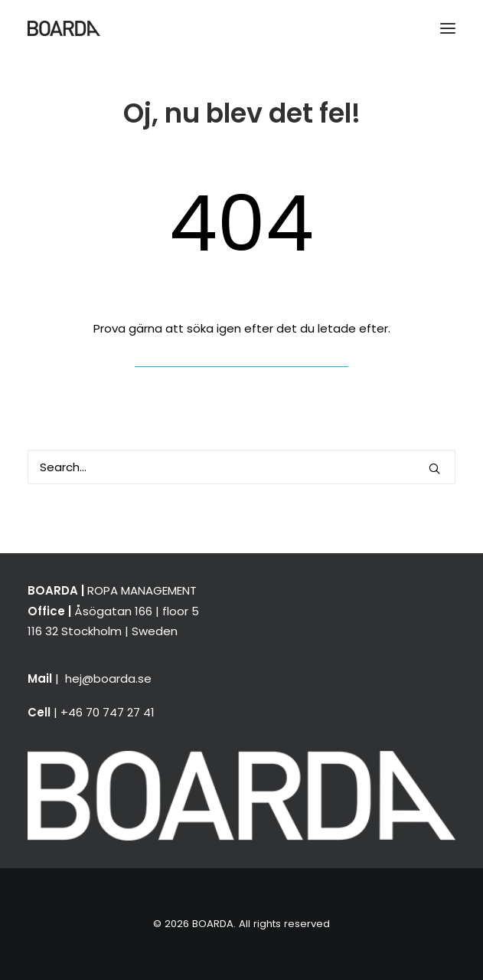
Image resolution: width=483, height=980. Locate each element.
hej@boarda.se (108, 678)
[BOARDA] (64, 28)
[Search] (241, 467)
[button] (448, 28)
